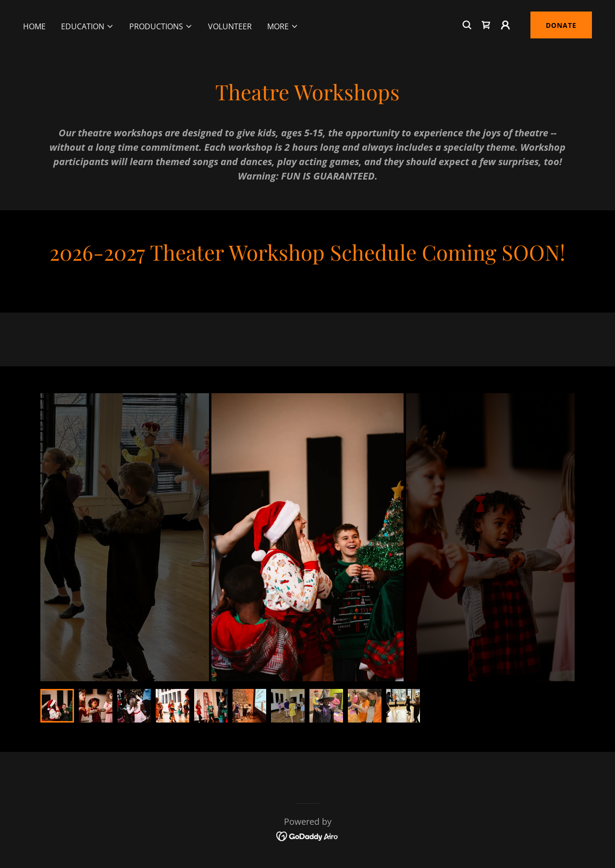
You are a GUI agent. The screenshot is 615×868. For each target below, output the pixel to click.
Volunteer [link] (230, 26)
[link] (486, 25)
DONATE (561, 25)
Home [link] (34, 26)
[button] (87, 26)
